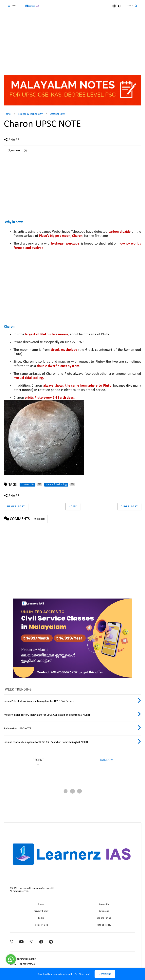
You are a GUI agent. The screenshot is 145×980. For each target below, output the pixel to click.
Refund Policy (104, 925)
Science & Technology (30, 114)
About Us (104, 904)
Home (7, 114)
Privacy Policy (41, 911)
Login (41, 918)
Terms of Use (41, 925)
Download (105, 974)
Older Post (129, 507)
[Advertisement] (72, 42)
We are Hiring (104, 918)
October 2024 (58, 114)
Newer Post (16, 507)
